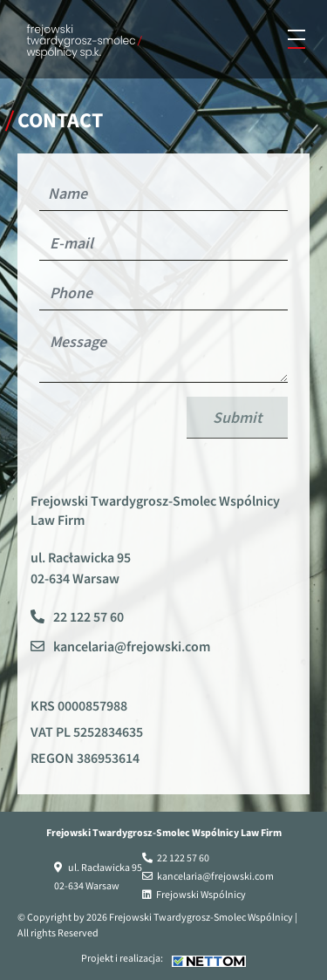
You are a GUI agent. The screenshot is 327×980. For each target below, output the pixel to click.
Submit (237, 417)
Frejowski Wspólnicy (201, 894)
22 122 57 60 (89, 616)
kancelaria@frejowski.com (132, 646)
